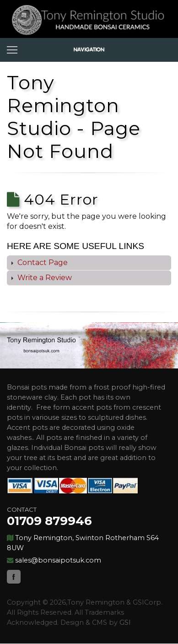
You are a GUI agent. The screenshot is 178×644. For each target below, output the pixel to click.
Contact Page (42, 262)
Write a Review (44, 278)
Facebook (14, 577)
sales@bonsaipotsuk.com (58, 560)
